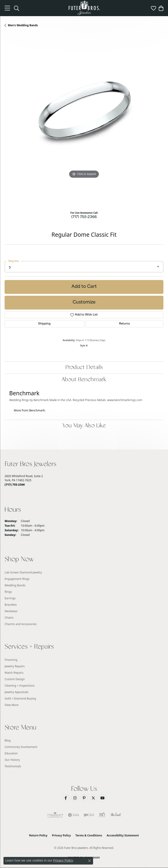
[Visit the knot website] (116, 815)
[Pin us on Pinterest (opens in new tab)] (84, 798)
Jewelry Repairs (15, 666)
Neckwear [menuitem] (11, 611)
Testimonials (13, 766)
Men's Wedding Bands (23, 25)
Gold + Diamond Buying (20, 698)
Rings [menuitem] (8, 592)
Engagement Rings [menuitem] (17, 579)
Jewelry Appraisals (17, 692)
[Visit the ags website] (55, 815)
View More (11, 705)
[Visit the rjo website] (102, 815)
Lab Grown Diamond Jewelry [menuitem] (23, 572)
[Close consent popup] (89, 861)
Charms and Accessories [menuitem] (21, 624)
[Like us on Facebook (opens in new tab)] (66, 798)
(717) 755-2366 (84, 217)
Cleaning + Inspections (20, 686)
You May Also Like (84, 426)
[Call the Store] (15, 485)
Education (11, 753)
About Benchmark (84, 380)
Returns (124, 324)
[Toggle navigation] (7, 8)
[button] (17, 8)
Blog (8, 740)
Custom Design (15, 679)
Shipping (44, 324)
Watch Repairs (14, 673)
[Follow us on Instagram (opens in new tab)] (75, 798)
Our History (12, 760)
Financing (11, 660)
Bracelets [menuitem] (11, 605)
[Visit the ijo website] (89, 815)
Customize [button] (84, 303)
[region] (84, 121)
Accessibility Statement (123, 835)
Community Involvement (21, 747)
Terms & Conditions (89, 835)
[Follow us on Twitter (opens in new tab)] (93, 798)
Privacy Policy (61, 835)
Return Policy (38, 835)
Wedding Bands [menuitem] (15, 585)
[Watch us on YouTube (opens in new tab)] (103, 798)
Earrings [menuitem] (10, 598)
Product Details (84, 368)
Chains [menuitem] (9, 618)
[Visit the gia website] (74, 815)
